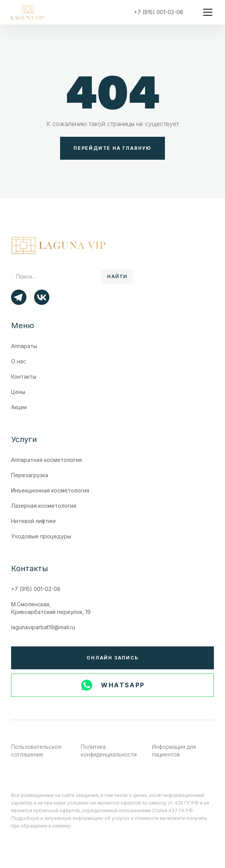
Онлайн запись (112, 658)
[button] (206, 12)
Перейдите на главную (112, 148)
